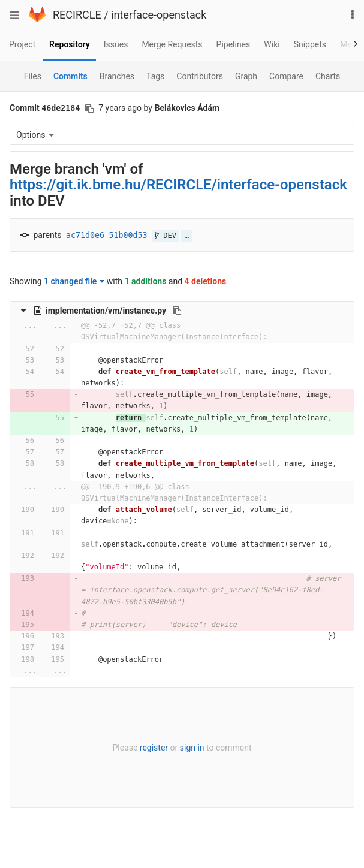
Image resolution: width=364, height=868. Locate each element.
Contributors (200, 76)
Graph (246, 76)
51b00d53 (128, 235)
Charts (328, 76)
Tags (155, 76)
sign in (192, 748)
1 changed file (74, 281)
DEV (166, 236)
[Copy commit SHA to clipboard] (89, 108)
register (154, 748)
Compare (286, 76)
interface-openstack (159, 15)
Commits (70, 76)
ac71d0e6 (85, 235)
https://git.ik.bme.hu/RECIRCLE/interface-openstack (178, 185)
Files (33, 76)
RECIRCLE (77, 15)
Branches (117, 76)
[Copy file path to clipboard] (177, 311)
